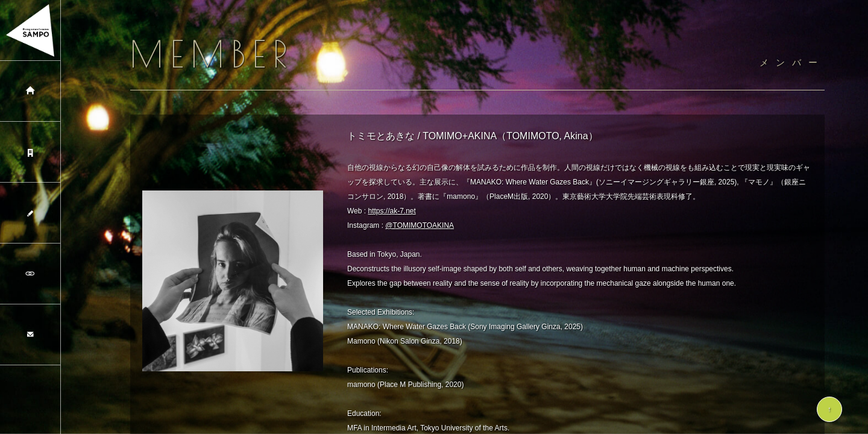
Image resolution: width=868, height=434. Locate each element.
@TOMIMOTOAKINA (420, 225)
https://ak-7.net (392, 211)
